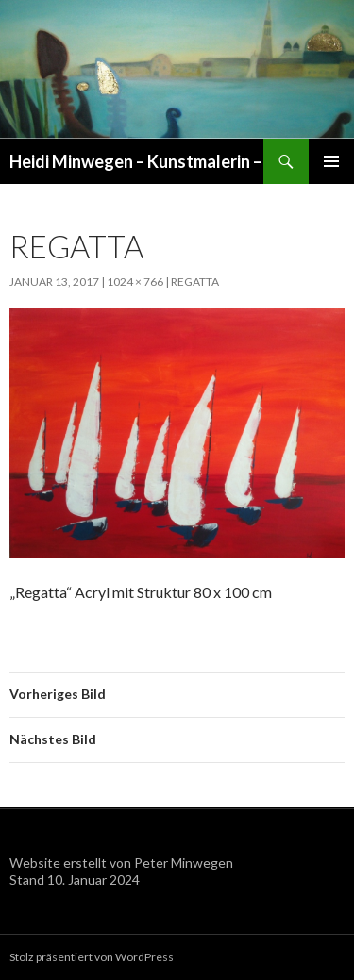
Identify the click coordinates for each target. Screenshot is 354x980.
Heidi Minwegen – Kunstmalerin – (135, 161)
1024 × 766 (135, 282)
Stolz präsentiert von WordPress (92, 957)
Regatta (195, 282)
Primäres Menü (331, 161)
